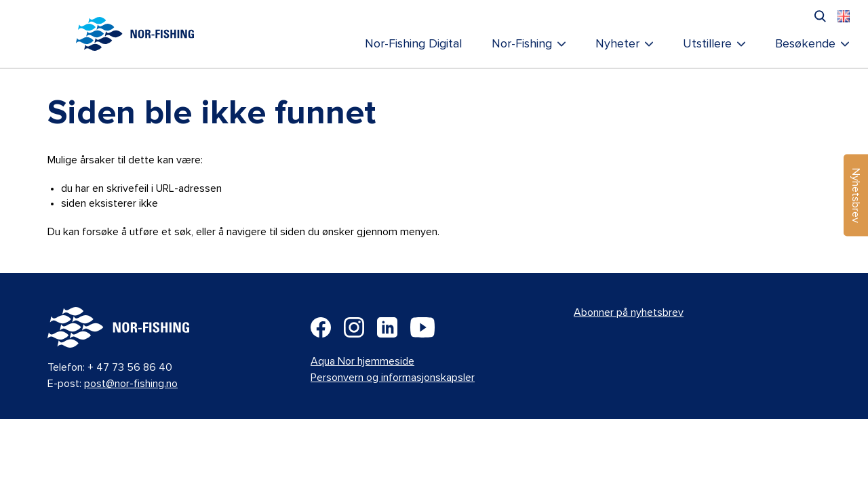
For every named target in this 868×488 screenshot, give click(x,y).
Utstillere (707, 44)
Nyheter (617, 44)
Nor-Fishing (522, 44)
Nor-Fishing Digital (413, 44)
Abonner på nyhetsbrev (629, 312)
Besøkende (805, 44)
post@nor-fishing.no (131, 384)
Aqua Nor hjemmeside (362, 361)
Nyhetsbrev (856, 196)
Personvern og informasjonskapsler (393, 378)
